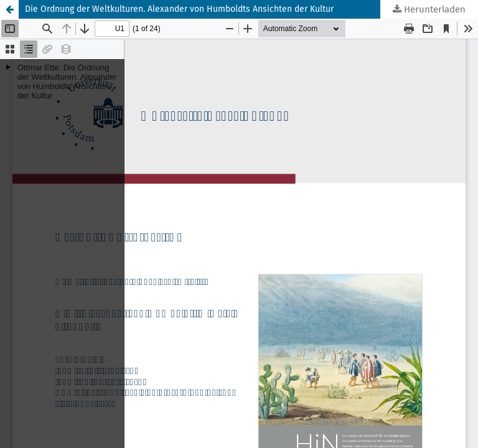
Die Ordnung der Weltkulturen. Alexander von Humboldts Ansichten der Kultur (179, 9)
